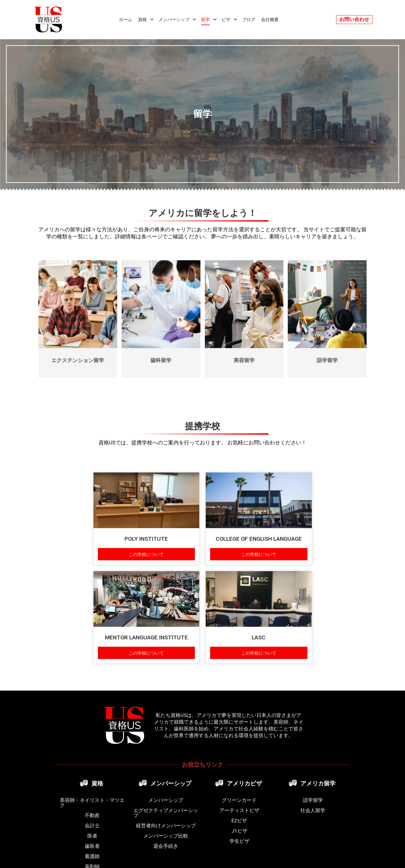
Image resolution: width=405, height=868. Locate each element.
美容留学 (244, 360)
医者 (92, 836)
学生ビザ (239, 841)
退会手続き (166, 846)
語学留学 (327, 360)
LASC (259, 637)
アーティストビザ (239, 810)
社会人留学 (313, 810)
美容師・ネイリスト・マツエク (92, 803)
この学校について (146, 554)
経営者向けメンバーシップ (166, 826)
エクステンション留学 (78, 360)
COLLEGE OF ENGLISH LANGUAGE (259, 539)
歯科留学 (161, 360)
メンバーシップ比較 (166, 836)
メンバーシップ (166, 800)
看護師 (92, 856)
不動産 (92, 815)
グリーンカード (239, 800)
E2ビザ (239, 821)
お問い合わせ (354, 19)
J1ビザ (239, 831)
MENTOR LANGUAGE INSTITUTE (146, 637)
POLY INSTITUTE (146, 539)
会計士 (92, 826)
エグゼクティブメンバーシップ (166, 813)
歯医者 (92, 846)
